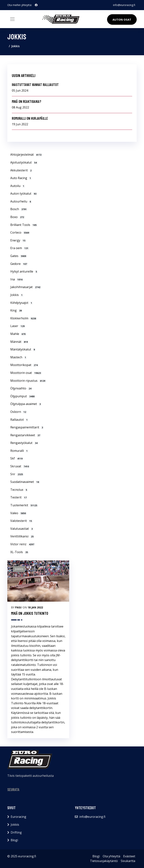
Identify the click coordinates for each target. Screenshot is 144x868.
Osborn (19, 412)
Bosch (19, 209)
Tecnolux (19, 490)
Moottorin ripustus (28, 381)
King (16, 310)
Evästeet (129, 856)
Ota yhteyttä (111, 856)
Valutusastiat (22, 529)
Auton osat (122, 19)
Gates (19, 256)
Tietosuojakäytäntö (104, 861)
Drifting (16, 832)
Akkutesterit (21, 170)
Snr (17, 474)
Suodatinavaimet (25, 482)
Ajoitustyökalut (24, 162)
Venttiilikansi (22, 536)
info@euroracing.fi (124, 5)
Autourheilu (21, 201)
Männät (19, 342)
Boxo (18, 217)
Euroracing (18, 817)
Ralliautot (19, 420)
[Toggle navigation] (12, 19)
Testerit (19, 497)
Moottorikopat (24, 365)
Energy (18, 240)
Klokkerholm (24, 318)
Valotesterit (22, 521)
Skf (17, 458)
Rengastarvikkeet (26, 435)
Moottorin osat (26, 373)
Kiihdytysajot (22, 303)
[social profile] (36, 5)
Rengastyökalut (24, 443)
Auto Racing (21, 178)
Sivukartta (128, 861)
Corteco (20, 232)
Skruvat (20, 466)
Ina (17, 279)
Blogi (14, 840)
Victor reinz (23, 544)
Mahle (18, 334)
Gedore (19, 264)
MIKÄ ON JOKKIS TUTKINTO (30, 613)
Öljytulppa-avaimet (26, 404)
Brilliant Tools (24, 225)
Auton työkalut (24, 193)
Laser (18, 326)
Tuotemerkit (24, 505)
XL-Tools (20, 552)
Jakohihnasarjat (26, 287)
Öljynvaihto (21, 388)
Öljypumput (23, 396)
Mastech (19, 357)
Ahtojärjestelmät (26, 155)
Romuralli (19, 451)
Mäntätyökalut (23, 349)
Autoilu (18, 186)
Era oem (20, 248)
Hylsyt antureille (24, 271)
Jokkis (17, 295)
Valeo (19, 513)
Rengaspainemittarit (27, 427)
